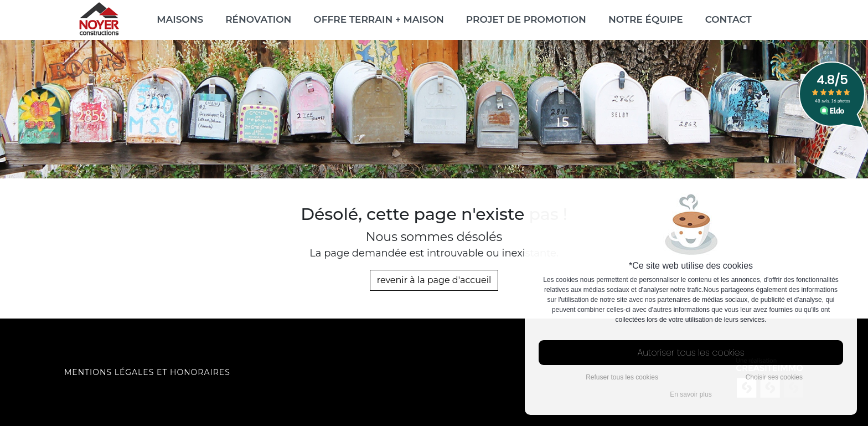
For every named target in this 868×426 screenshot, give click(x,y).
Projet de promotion (526, 19)
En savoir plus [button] (691, 394)
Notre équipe (646, 19)
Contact (728, 19)
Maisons (180, 19)
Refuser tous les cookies (622, 377)
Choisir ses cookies (774, 377)
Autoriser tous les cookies (691, 353)
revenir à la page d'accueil (434, 280)
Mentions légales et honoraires (147, 372)
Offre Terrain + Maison (378, 19)
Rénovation (258, 19)
